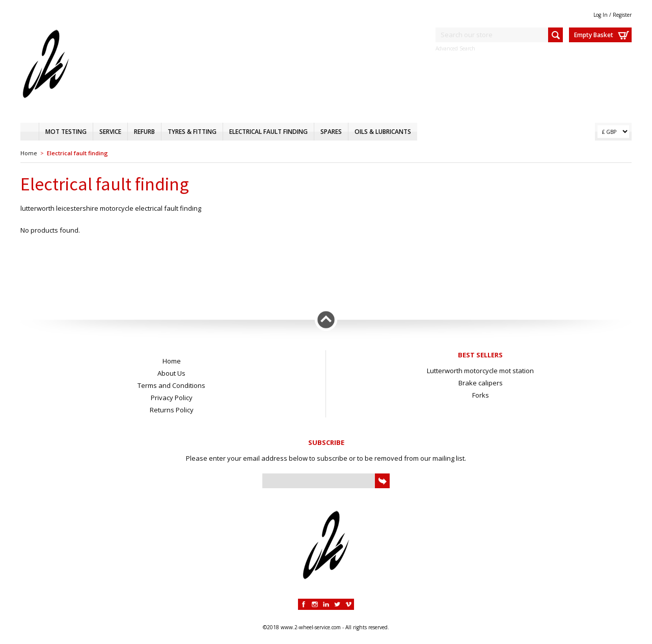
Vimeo (348, 604)
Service (110, 132)
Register (622, 15)
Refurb (144, 132)
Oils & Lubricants (383, 132)
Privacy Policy (172, 398)
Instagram (315, 604)
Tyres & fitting (192, 132)
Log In (601, 15)
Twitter (337, 604)
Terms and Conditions (171, 385)
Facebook (304, 604)
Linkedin (326, 604)
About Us (171, 373)
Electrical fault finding (268, 132)
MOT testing (66, 132)
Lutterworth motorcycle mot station (480, 371)
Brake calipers (481, 383)
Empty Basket (594, 35)
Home (30, 132)
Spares (331, 132)
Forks (481, 395)
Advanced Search (455, 48)
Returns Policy (172, 410)
